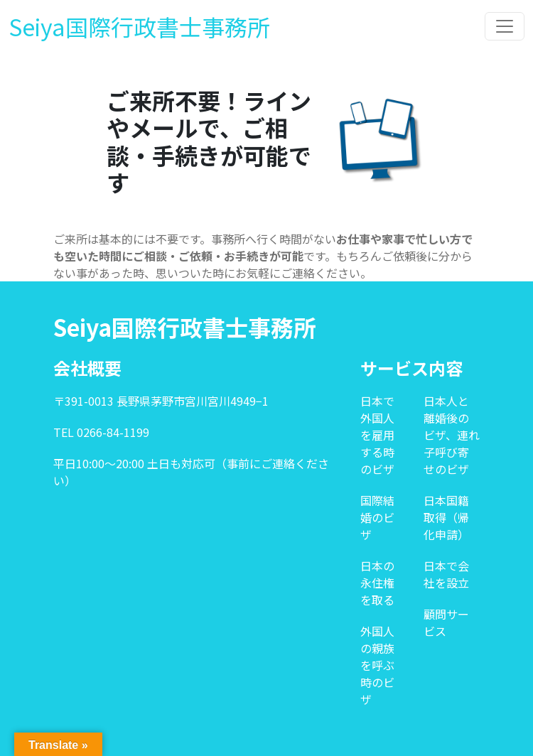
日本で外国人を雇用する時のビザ (377, 435)
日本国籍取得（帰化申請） (446, 517)
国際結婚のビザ (377, 517)
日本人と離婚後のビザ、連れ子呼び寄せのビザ (452, 435)
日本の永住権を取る (377, 583)
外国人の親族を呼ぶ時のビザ (377, 665)
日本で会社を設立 (446, 574)
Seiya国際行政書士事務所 (139, 26)
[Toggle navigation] (505, 26)
